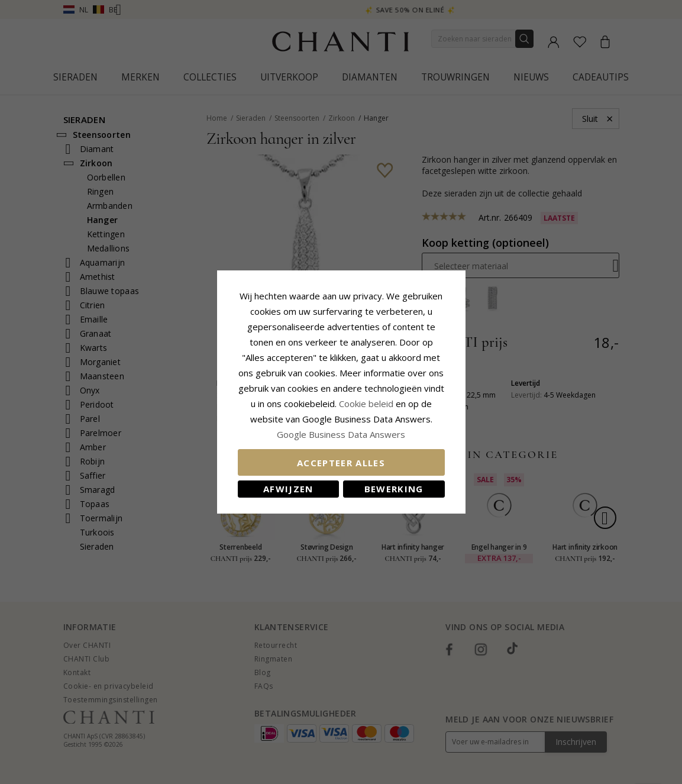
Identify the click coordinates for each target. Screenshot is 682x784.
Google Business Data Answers (341, 434)
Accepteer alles (341, 463)
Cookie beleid (367, 404)
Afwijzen (288, 489)
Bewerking (394, 489)
